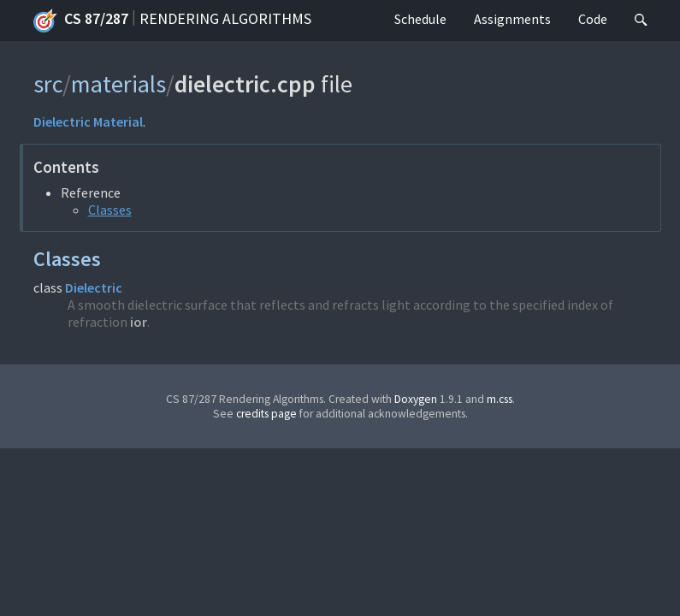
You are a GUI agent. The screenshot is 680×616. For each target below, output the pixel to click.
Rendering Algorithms (225, 18)
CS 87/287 (81, 21)
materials (118, 84)
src (48, 84)
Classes (110, 210)
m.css (500, 399)
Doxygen (416, 399)
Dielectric (62, 121)
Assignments (512, 19)
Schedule (420, 19)
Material (118, 121)
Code (593, 19)
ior (139, 322)
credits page (266, 414)
